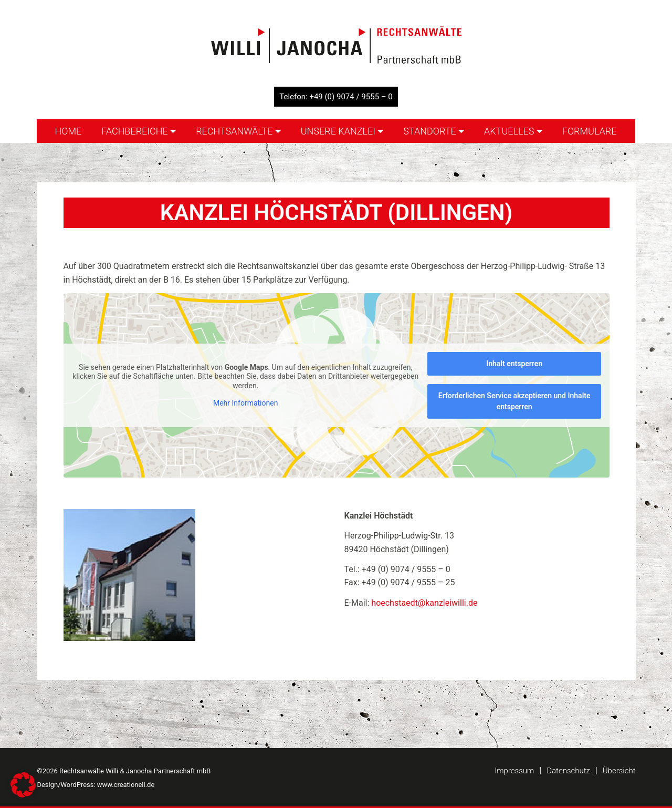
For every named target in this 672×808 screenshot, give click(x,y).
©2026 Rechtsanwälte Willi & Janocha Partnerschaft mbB (124, 771)
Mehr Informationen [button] (245, 403)
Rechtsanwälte (238, 131)
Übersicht (619, 771)
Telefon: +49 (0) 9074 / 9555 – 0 (336, 97)
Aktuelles (513, 131)
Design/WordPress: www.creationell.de (96, 785)
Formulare (590, 131)
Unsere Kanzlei (342, 131)
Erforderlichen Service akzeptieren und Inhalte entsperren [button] (514, 401)
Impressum (514, 771)
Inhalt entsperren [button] (514, 364)
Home (68, 131)
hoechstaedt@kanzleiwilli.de (424, 603)
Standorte (434, 131)
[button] (23, 785)
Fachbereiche (139, 131)
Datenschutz (568, 771)
